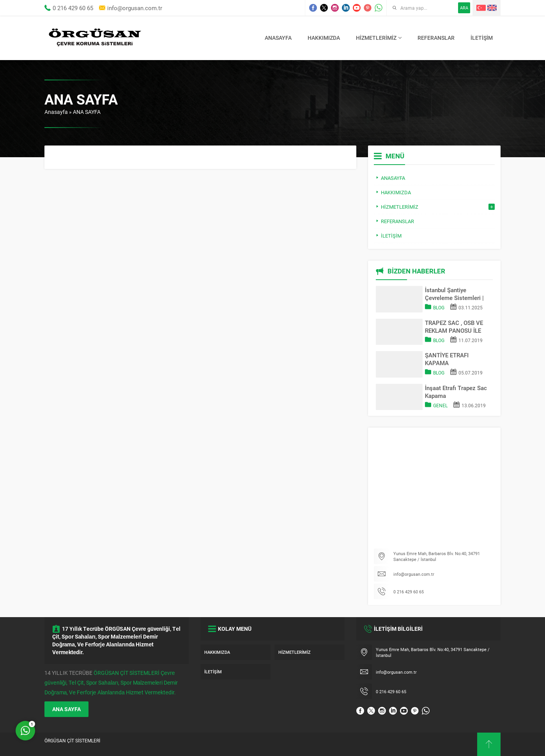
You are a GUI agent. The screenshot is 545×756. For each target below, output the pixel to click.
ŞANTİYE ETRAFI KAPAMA (447, 359)
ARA (464, 8)
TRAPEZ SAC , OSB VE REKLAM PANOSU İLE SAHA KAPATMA (454, 327)
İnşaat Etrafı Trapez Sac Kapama (456, 392)
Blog (439, 307)
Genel (440, 405)
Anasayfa (56, 112)
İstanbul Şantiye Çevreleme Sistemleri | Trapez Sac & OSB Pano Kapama (456, 294)
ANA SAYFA (66, 709)
